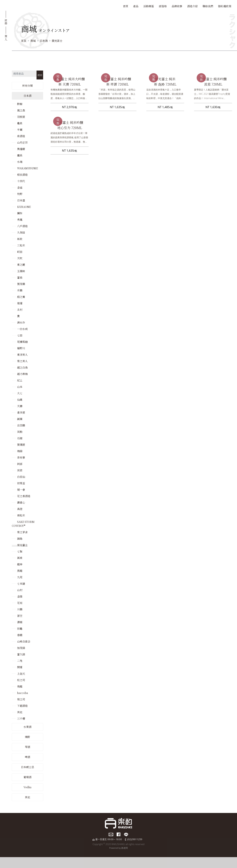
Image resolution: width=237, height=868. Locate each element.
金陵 (20, 596)
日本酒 (44, 41)
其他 (20, 712)
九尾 (20, 577)
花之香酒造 (24, 496)
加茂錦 (21, 648)
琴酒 (27, 747)
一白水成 (22, 329)
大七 (20, 393)
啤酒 (27, 757)
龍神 (20, 564)
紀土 (20, 380)
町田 (20, 252)
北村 (20, 310)
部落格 (163, 6)
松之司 (21, 680)
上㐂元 (21, 674)
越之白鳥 (22, 367)
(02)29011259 (135, 839)
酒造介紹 (192, 6)
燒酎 (27, 737)
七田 (20, 335)
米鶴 (20, 290)
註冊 (6, 22)
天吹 (20, 258)
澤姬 (20, 622)
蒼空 (20, 616)
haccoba (23, 693)
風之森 (21, 110)
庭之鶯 (21, 297)
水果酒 (27, 727)
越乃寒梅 (22, 374)
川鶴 (20, 609)
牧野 (20, 194)
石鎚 (20, 438)
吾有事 (21, 457)
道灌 (20, 303)
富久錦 (21, 654)
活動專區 (149, 6)
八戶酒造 (22, 226)
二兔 (20, 661)
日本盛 (21, 200)
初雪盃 (21, 483)
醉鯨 (20, 104)
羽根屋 (21, 117)
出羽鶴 (21, 425)
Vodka (27, 787)
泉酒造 (21, 136)
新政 (20, 239)
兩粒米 (21, 515)
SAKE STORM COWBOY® (23, 524)
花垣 (20, 603)
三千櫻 (21, 719)
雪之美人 (22, 361)
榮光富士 (57, 41)
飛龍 (20, 686)
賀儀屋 (21, 445)
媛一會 (21, 490)
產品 (136, 6)
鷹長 (20, 155)
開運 (20, 667)
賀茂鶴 (21, 284)
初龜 (20, 629)
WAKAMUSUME (27, 168)
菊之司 (21, 699)
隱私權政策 (225, 6)
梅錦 (20, 451)
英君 (20, 470)
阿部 (20, 464)
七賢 (20, 551)
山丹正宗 (22, 142)
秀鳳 (20, 220)
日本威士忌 (27, 767)
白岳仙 (21, 477)
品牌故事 (177, 6)
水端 (20, 162)
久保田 (21, 232)
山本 (20, 387)
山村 (20, 590)
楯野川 (21, 348)
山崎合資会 (24, 641)
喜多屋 (21, 412)
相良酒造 (22, 175)
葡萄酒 (27, 777)
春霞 (20, 635)
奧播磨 (21, 149)
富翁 (20, 277)
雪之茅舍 (22, 532)
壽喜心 (21, 502)
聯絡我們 (208, 6)
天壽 (20, 406)
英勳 (20, 432)
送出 (40, 75)
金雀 (20, 187)
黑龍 (20, 571)
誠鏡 (20, 419)
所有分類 (27, 86)
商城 (33, 41)
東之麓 (21, 265)
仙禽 (20, 400)
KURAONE (24, 207)
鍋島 (20, 539)
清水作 (21, 322)
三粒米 (21, 245)
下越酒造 (22, 706)
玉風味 (21, 271)
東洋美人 (22, 355)
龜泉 (20, 123)
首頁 (126, 6)
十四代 (21, 181)
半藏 (20, 130)
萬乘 (20, 558)
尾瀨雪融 (22, 342)
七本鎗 (21, 584)
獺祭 (20, 213)
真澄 (20, 509)
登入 (6, 37)
